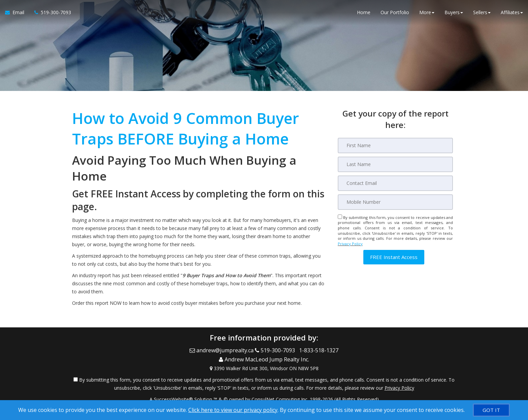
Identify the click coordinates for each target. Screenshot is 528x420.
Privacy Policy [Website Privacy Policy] (350, 244)
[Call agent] (50, 13)
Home (364, 13)
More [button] (427, 13)
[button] (394, 257)
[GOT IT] (491, 410)
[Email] (395, 183)
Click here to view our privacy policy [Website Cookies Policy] (233, 410)
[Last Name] (395, 164)
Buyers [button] (454, 13)
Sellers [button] (482, 13)
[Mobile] (395, 202)
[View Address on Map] (264, 365)
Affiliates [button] (512, 13)
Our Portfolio (395, 13)
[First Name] (395, 146)
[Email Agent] (17, 13)
